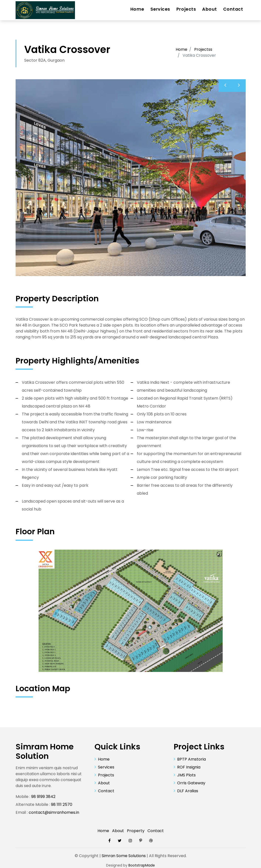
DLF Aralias (188, 791)
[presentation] (225, 86)
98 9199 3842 (43, 797)
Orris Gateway (191, 783)
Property (136, 831)
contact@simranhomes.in (54, 812)
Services (160, 9)
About (210, 9)
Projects (186, 9)
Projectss (203, 49)
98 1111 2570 (62, 804)
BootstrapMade (142, 865)
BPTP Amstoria (191, 759)
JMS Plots (186, 775)
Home (137, 9)
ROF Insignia (189, 767)
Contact (233, 9)
